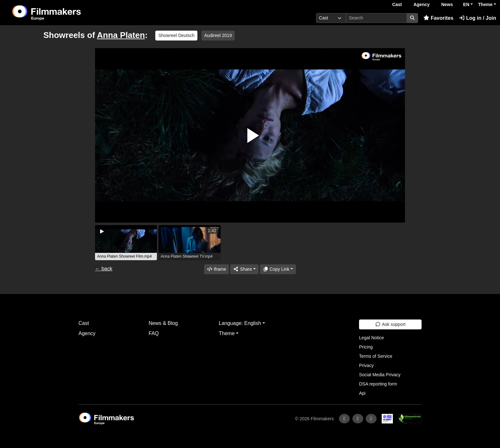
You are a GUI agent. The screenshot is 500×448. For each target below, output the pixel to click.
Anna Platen (121, 35)
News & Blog (163, 323)
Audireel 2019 (218, 35)
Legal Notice (371, 338)
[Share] (244, 269)
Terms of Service (376, 356)
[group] (126, 243)
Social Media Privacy (380, 375)
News (447, 4)
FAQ (154, 333)
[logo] (62, 13)
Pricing (366, 347)
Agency (422, 4)
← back (104, 269)
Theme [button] (485, 4)
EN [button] (466, 4)
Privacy (366, 365)
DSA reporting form (378, 384)
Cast (397, 4)
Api (362, 393)
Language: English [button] (240, 323)
